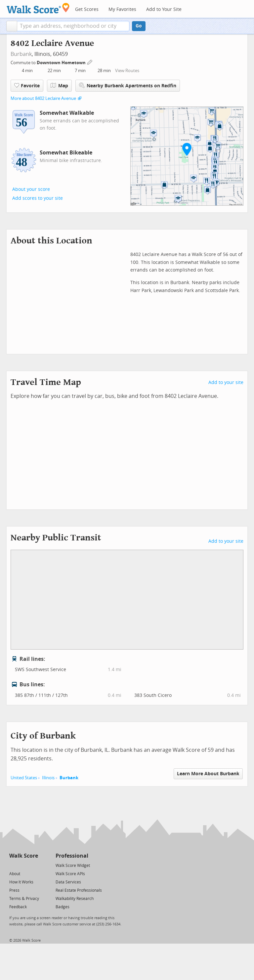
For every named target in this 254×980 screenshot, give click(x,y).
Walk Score (24, 856)
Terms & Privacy (24, 899)
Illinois (48, 778)
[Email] (34, 865)
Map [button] (59, 86)
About (15, 874)
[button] (12, 26)
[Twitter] (13, 865)
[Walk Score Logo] (38, 8)
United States (24, 778)
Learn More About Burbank (208, 774)
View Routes (127, 71)
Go (139, 26)
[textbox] (73, 26)
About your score (31, 189)
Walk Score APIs (70, 874)
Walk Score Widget (73, 866)
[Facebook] (23, 865)
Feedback (18, 907)
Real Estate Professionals (79, 890)
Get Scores (87, 9)
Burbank (21, 54)
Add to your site (226, 383)
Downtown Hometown (62, 63)
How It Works (21, 882)
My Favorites (122, 9)
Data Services (68, 882)
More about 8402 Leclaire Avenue (43, 98)
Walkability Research (75, 899)
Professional (72, 856)
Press (14, 890)
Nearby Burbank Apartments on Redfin (128, 85)
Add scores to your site (38, 198)
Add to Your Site (164, 9)
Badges (63, 907)
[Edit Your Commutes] (90, 62)
